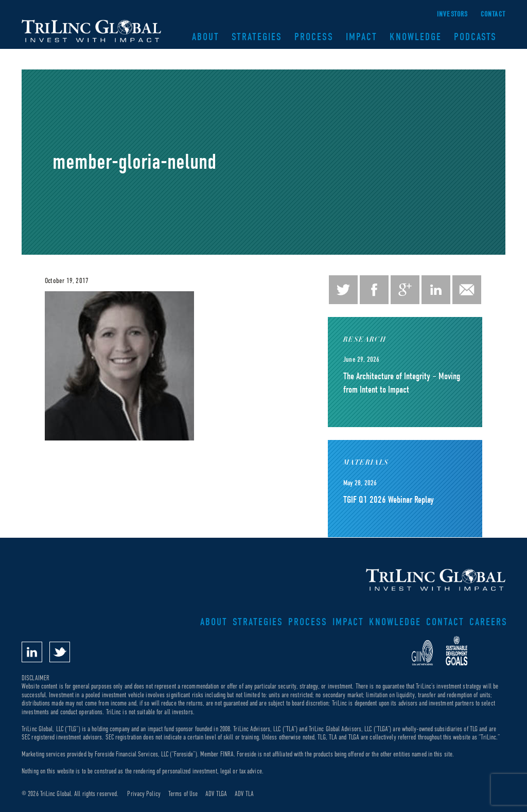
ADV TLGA (216, 794)
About (206, 37)
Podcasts (475, 37)
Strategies (257, 37)
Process (314, 37)
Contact (493, 14)
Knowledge (416, 37)
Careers (488, 622)
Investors (453, 14)
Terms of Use (183, 794)
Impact (362, 37)
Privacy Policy (144, 794)
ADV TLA (244, 794)
